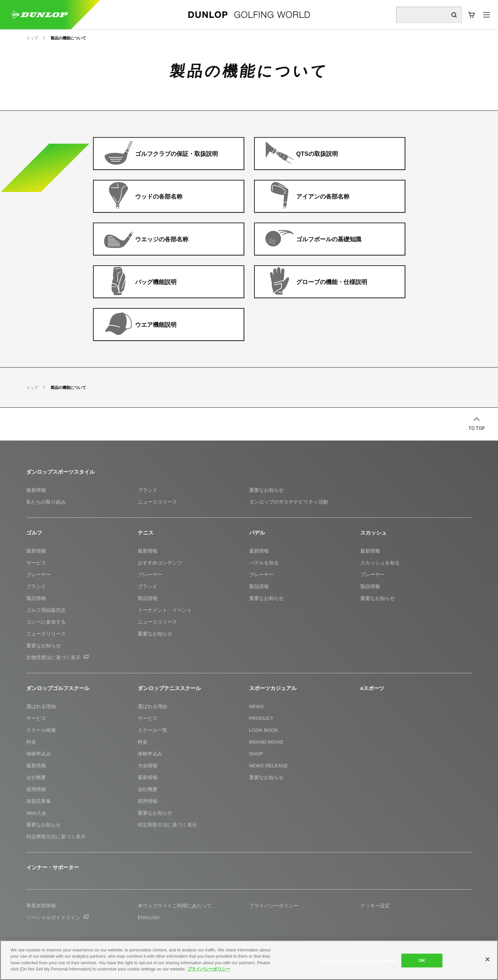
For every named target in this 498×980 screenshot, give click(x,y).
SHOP (256, 754)
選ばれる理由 (41, 706)
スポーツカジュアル (273, 688)
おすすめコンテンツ (160, 563)
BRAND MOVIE (266, 742)
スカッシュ (373, 533)
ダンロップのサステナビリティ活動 (289, 502)
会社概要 (36, 777)
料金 (31, 742)
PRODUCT (261, 718)
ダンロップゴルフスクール (58, 688)
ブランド (148, 490)
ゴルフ (34, 533)
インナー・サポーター (53, 867)
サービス (36, 563)
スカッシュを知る (380, 563)
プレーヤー (39, 574)
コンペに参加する (46, 622)
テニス (146, 533)
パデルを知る (264, 563)
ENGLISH (149, 917)
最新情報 (36, 490)
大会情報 (148, 765)
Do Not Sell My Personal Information (358, 960)
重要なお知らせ (266, 490)
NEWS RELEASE (269, 765)
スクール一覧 (153, 730)
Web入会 (36, 813)
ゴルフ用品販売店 (46, 610)
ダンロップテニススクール (169, 688)
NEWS (257, 706)
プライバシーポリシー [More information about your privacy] (209, 969)
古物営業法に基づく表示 (58, 657)
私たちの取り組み (46, 502)
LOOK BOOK (264, 730)
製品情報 (36, 598)
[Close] (487, 959)
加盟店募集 (39, 801)
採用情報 (36, 789)
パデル (257, 533)
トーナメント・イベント (165, 610)
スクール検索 (41, 730)
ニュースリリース (157, 502)
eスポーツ (372, 688)
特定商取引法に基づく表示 (56, 837)
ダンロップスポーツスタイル (60, 472)
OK (422, 960)
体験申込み (39, 754)
